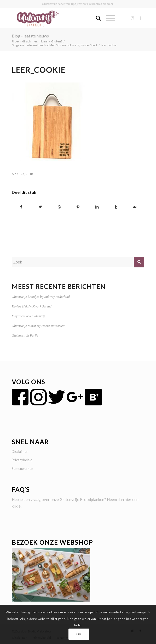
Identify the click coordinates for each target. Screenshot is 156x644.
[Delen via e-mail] (135, 207)
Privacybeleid (22, 460)
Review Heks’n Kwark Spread (32, 306)
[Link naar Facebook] (140, 18)
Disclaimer (20, 452)
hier (128, 499)
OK (79, 634)
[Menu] (108, 18)
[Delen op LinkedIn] (97, 207)
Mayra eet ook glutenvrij (28, 316)
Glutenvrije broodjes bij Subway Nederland (41, 297)
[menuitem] (96, 18)
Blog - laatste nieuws (30, 36)
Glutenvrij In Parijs (25, 335)
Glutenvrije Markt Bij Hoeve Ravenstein (39, 326)
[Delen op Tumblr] (116, 207)
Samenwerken (22, 469)
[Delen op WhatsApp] (59, 207)
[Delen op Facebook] (21, 207)
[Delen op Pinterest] (78, 207)
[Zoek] (96, 18)
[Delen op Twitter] (40, 207)
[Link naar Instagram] (132, 18)
